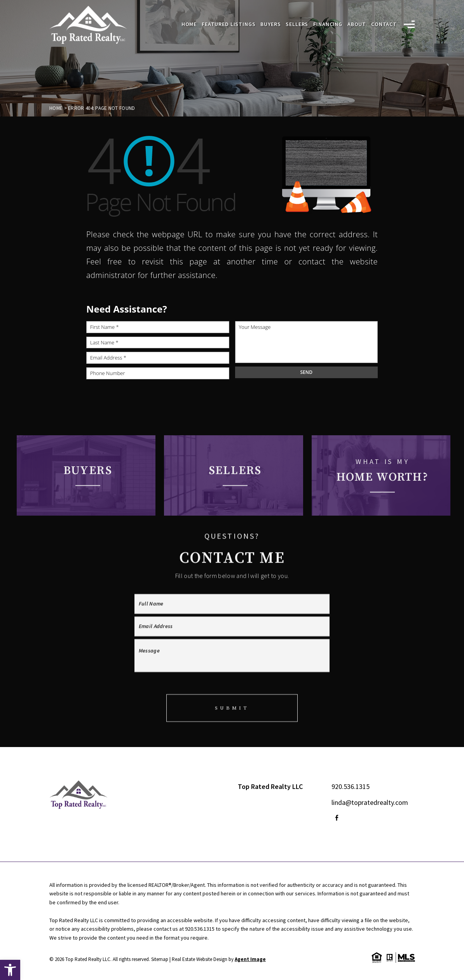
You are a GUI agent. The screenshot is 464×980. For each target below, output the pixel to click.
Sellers (297, 24)
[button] (10, 970)
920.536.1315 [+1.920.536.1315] (351, 786)
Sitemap (160, 959)
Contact (384, 24)
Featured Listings (229, 24)
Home (189, 24)
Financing (328, 24)
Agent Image (250, 959)
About (357, 24)
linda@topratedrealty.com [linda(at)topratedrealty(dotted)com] (370, 802)
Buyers (270, 24)
